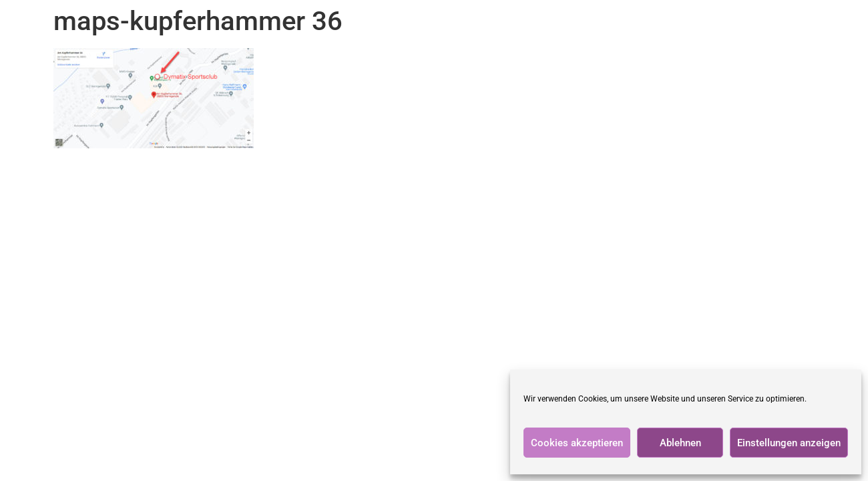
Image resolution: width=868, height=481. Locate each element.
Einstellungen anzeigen (789, 443)
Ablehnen (680, 443)
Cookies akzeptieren (577, 443)
